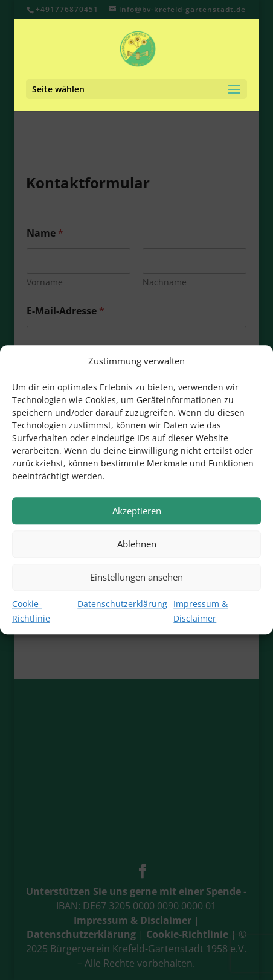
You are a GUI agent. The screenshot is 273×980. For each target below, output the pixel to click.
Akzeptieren (137, 511)
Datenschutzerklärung (122, 604)
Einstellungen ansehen (136, 577)
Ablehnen (137, 544)
